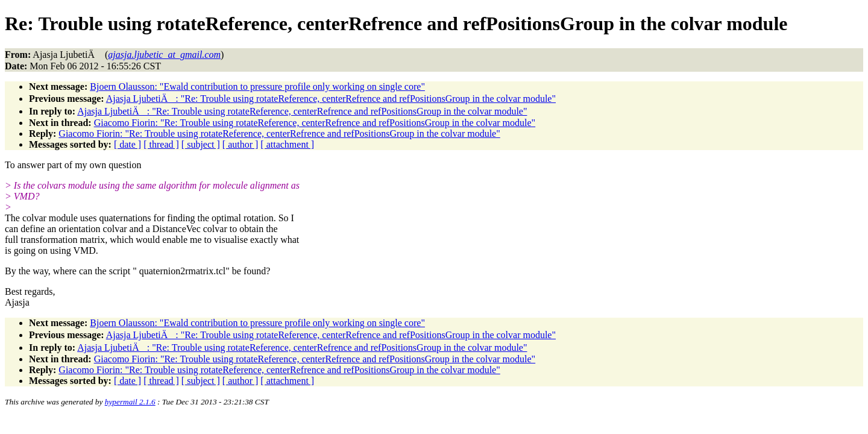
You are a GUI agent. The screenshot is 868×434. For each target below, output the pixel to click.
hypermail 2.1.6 (130, 402)
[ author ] (241, 144)
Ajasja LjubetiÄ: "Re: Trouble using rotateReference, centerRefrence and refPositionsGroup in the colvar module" (331, 99)
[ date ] (127, 144)
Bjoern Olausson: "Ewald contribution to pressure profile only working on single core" (257, 86)
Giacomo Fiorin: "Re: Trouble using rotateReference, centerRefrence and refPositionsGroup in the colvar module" (315, 123)
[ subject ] (201, 144)
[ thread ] (161, 144)
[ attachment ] (287, 144)
